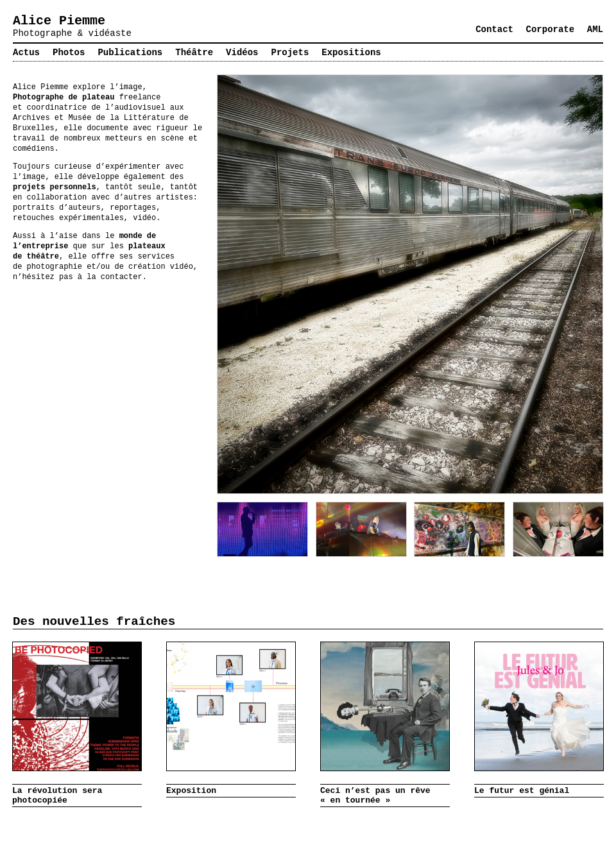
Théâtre (194, 53)
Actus (26, 53)
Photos (69, 53)
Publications (130, 53)
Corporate (551, 30)
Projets (290, 53)
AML (595, 30)
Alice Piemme (59, 21)
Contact (494, 30)
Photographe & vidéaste (72, 33)
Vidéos (242, 53)
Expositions (351, 53)
